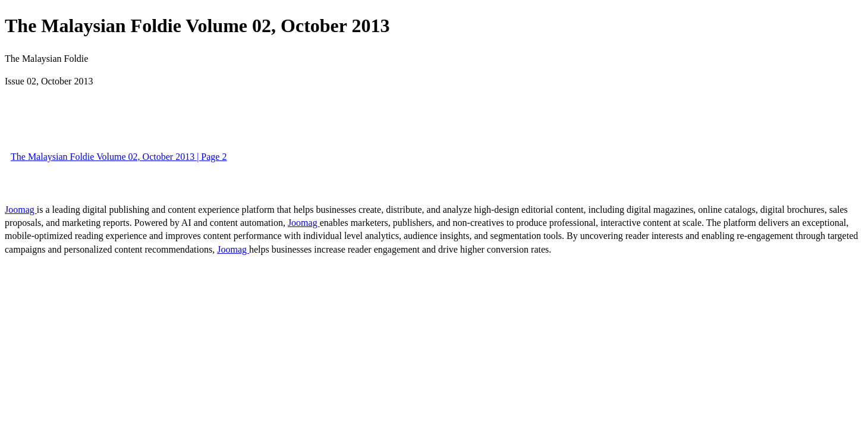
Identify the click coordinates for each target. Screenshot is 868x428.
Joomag (21, 210)
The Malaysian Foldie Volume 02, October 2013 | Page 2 (119, 157)
